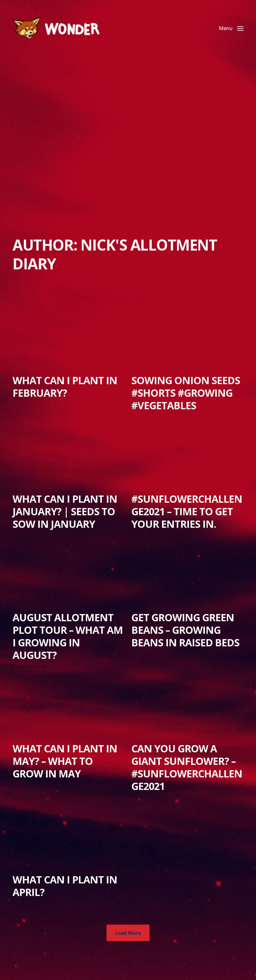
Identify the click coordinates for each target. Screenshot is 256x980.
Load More (128, 933)
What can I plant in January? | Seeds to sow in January (65, 511)
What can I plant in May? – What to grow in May (65, 761)
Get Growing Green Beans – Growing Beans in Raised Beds (185, 630)
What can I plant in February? (65, 387)
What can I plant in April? (65, 886)
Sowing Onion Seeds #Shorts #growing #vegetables (186, 393)
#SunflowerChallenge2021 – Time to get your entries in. (187, 511)
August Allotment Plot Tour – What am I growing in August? (68, 636)
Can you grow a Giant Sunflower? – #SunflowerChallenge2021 (187, 767)
